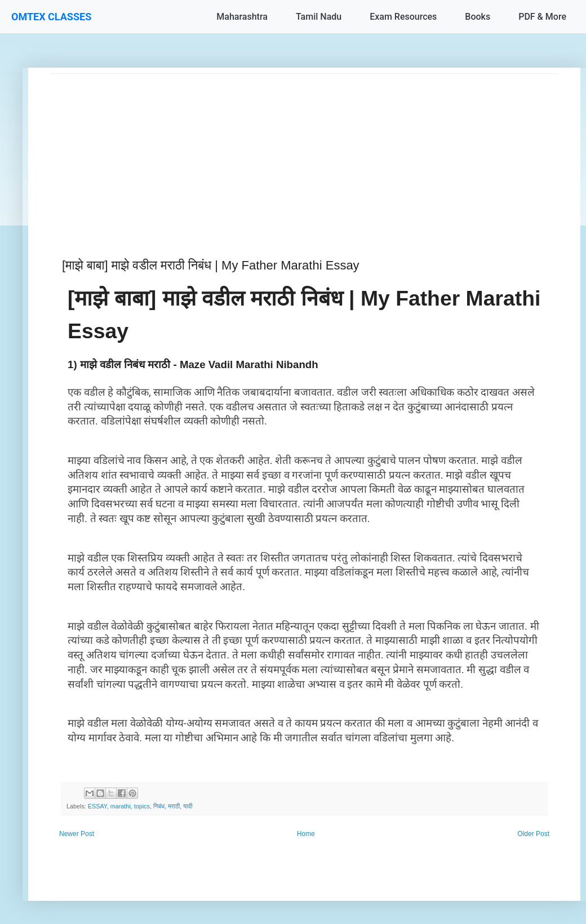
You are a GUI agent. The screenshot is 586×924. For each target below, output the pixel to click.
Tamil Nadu (319, 17)
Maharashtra (242, 17)
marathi (121, 806)
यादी (188, 806)
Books (478, 17)
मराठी (174, 806)
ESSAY (97, 806)
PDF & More (542, 17)
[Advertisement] (304, 153)
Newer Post (77, 834)
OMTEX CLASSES (51, 17)
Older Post (533, 834)
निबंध (159, 806)
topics (142, 806)
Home (306, 834)
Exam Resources (403, 17)
